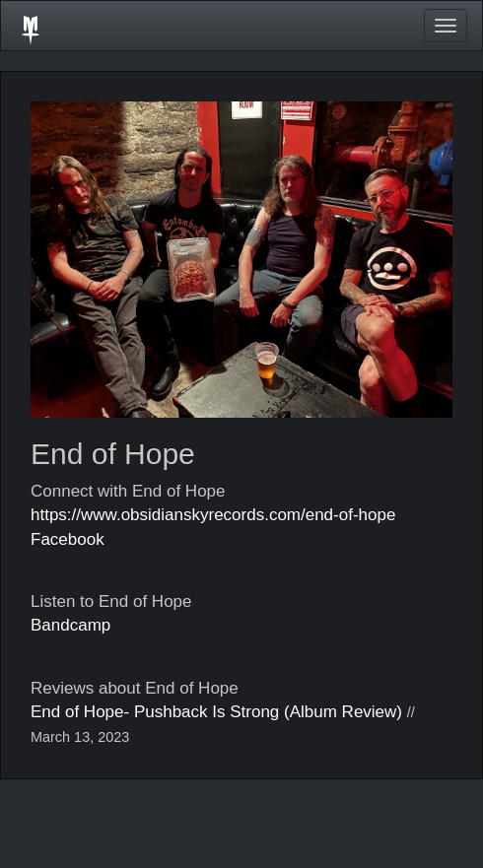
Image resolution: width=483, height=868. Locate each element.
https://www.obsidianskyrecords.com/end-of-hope (213, 515)
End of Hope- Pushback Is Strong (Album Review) (216, 712)
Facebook (68, 539)
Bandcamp (70, 625)
